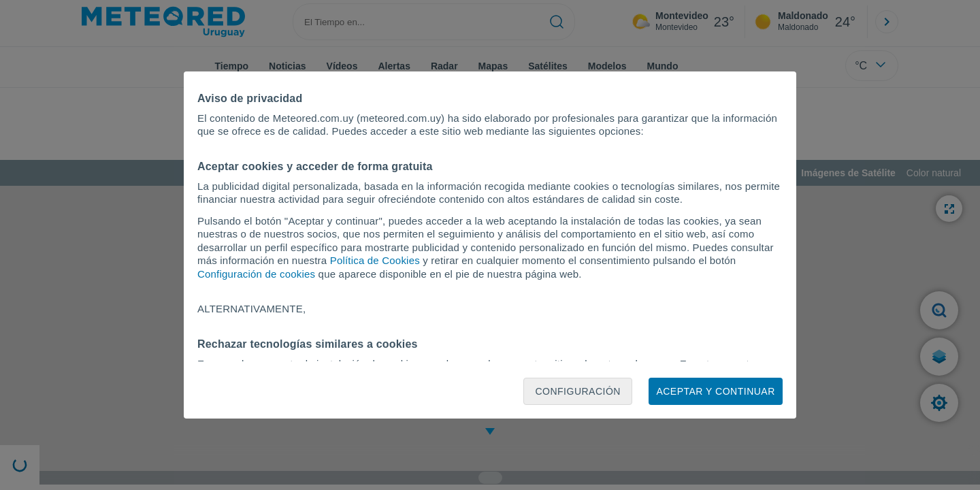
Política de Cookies (375, 260)
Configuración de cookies (256, 274)
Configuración (578, 391)
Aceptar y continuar (715, 391)
